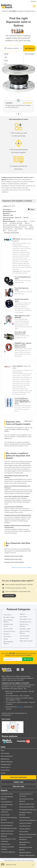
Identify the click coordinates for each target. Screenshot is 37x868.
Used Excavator (25, 636)
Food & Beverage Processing (9, 828)
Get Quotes (29, 48)
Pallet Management (25, 818)
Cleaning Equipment (6, 802)
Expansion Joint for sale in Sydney (14, 556)
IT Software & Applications (8, 852)
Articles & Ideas (5, 753)
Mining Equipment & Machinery (9, 212)
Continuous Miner (22, 221)
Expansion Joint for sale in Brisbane (14, 562)
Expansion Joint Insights (11, 233)
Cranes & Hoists (5, 815)
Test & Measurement (25, 826)
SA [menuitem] (5, 64)
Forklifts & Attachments (7, 831)
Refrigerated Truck (25, 622)
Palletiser (22, 614)
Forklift (6, 639)
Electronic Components (7, 823)
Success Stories (5, 770)
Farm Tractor (7, 637)
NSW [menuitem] (6, 54)
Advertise (33, 1)
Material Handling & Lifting (27, 804)
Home (2, 751)
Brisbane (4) (7, 219)
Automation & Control (7, 794)
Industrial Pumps (5, 844)
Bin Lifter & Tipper (9, 617)
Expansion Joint (8, 215)
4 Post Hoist (7, 615)
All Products (7, 210)
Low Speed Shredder (16, 223)
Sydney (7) (18, 218)
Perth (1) (26, 218)
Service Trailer (13, 231)
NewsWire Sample (6, 765)
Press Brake (23, 617)
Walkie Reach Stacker (26, 641)
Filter (31, 210)
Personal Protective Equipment (28, 820)
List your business (19, 777)
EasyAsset (21, 707)
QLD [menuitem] (6, 61)
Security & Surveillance (26, 823)
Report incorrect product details (22, 567)
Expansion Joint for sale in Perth (13, 559)
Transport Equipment (25, 829)
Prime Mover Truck (25, 619)
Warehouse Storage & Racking (28, 834)
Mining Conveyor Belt (26, 225)
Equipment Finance (9, 631)
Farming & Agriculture (7, 825)
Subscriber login (18, 786)
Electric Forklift (8, 629)
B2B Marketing (5, 759)
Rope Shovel (19, 229)
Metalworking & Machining (27, 807)
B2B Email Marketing (7, 762)
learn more (9, 596)
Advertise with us (6, 767)
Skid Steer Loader (25, 629)
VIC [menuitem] (6, 57)
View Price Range (29, 54)
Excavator (7, 634)
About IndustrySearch (7, 756)
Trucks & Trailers (24, 832)
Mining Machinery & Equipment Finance (15, 227)
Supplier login (18, 782)
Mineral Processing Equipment (16, 224)
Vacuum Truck (24, 638)
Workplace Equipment (25, 853)
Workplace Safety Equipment (27, 855)
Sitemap (3, 773)
